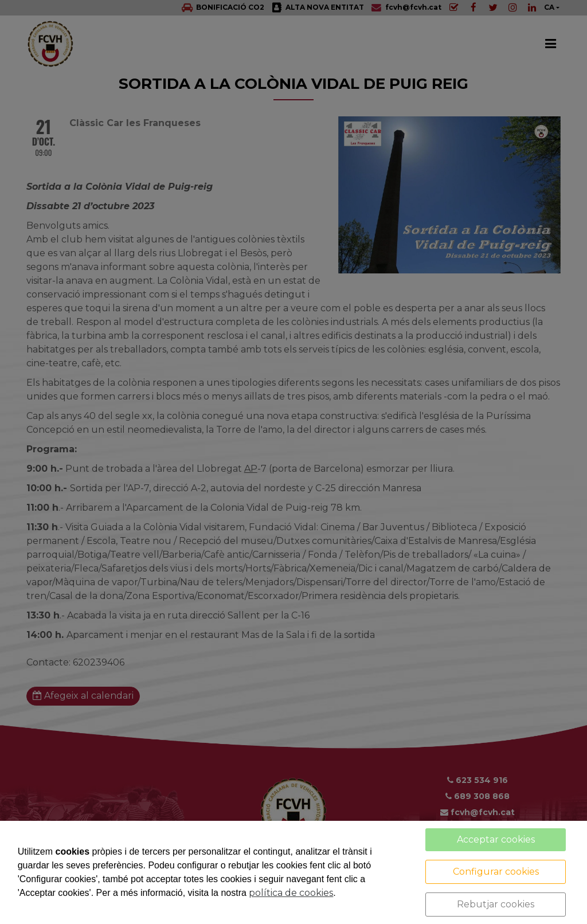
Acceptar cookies (496, 839)
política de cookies (291, 893)
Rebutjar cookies (496, 904)
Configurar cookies (496, 872)
